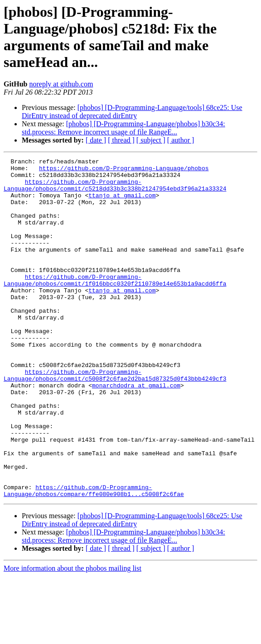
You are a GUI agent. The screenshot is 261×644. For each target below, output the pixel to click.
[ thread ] (121, 140)
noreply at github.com (61, 84)
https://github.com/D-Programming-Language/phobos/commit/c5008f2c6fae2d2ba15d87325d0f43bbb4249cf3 (115, 419)
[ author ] (181, 140)
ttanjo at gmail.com (122, 203)
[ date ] (96, 140)
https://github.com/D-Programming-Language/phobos (124, 171)
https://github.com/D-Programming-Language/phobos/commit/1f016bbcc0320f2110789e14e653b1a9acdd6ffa (115, 305)
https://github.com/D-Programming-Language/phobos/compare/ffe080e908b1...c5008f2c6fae (94, 558)
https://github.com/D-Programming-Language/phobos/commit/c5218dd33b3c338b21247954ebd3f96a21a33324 (115, 191)
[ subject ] (151, 140)
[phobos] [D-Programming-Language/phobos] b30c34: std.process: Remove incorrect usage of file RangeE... (123, 128)
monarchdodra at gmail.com (136, 431)
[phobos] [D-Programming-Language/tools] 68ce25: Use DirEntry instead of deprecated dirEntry (132, 112)
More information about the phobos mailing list (72, 636)
